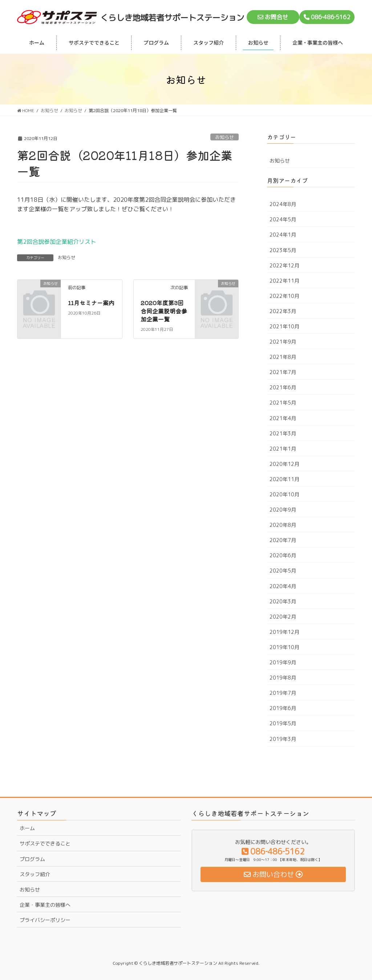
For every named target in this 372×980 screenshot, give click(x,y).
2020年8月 (283, 525)
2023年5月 (283, 250)
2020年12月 (284, 464)
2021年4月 (283, 418)
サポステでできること (45, 843)
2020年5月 (283, 571)
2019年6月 (283, 708)
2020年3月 (283, 601)
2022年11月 (284, 281)
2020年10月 (284, 494)
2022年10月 (284, 296)
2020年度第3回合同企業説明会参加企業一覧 (164, 311)
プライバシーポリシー (45, 920)
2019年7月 (283, 693)
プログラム (32, 859)
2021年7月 (283, 372)
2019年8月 (283, 678)
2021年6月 (283, 387)
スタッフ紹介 (35, 874)
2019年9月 (283, 662)
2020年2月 (283, 617)
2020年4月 (283, 586)
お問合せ (273, 17)
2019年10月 (284, 647)
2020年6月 (283, 555)
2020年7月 (283, 540)
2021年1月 (283, 449)
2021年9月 (283, 342)
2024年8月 (283, 204)
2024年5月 (283, 219)
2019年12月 (284, 632)
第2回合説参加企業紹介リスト (57, 242)
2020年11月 (284, 479)
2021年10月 (284, 326)
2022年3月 (283, 311)
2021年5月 (283, 403)
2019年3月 (283, 739)
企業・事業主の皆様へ (45, 905)
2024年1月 (283, 235)
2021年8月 (283, 357)
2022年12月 (284, 265)
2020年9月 (283, 510)
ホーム (27, 828)
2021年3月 (283, 433)
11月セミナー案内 (91, 303)
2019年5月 (283, 723)
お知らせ (225, 137)
